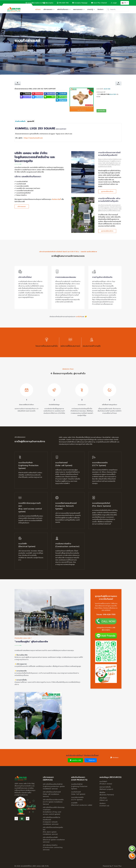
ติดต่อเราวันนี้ (56, 199)
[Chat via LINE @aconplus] (132, 849)
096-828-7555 (63, 3)
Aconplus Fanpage (80, 3)
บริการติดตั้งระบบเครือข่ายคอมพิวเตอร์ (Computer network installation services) (52, 821)
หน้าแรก (38, 9)
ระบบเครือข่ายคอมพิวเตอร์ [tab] (68, 71)
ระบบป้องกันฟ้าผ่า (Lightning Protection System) (79, 786)
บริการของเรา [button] (49, 9)
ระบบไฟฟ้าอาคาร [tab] (73, 71)
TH (124, 3)
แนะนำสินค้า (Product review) (106, 783)
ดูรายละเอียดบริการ (107, 191)
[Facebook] (16, 819)
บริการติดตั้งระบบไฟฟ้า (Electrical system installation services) (54, 840)
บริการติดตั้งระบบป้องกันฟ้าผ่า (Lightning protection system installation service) (54, 786)
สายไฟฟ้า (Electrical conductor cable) (82, 804)
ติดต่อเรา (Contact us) (104, 805)
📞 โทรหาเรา (91, 760)
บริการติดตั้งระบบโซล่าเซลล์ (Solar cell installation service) (52, 794)
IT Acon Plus (117, 866)
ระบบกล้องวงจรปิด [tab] (66, 71)
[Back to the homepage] (14, 9)
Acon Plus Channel (99, 3)
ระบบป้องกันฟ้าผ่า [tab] (62, 71)
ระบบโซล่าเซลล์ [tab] (64, 71)
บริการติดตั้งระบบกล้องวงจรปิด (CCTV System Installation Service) (53, 802)
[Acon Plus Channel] (28, 819)
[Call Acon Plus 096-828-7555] (132, 856)
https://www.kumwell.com (33, 138)
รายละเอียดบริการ (24, 51)
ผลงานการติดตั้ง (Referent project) (106, 788)
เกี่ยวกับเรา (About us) (104, 799)
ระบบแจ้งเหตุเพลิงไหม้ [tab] (71, 71)
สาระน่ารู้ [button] (91, 9)
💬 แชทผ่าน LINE (75, 760)
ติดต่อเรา (100, 9)
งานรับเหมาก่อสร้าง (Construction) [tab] (75, 71)
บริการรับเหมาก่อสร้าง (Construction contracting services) (53, 847)
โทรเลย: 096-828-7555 (106, 614)
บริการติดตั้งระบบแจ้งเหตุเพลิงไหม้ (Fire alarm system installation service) (53, 831)
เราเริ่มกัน (79, 317)
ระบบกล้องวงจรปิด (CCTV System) (77, 799)
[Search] (118, 9)
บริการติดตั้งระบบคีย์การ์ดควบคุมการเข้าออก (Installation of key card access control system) (54, 811)
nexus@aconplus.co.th (35, 3)
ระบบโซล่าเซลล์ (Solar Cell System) (78, 793)
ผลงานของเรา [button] (79, 9)
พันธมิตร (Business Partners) (107, 794)
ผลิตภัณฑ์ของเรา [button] (64, 9)
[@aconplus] (48, 3)
